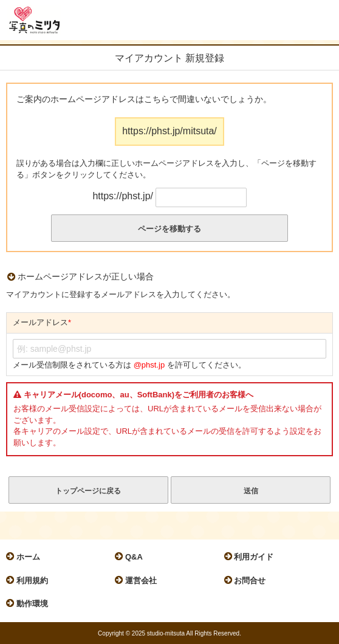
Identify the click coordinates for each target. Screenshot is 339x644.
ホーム (26, 557)
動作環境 (30, 603)
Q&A (132, 557)
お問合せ (248, 580)
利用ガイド (252, 557)
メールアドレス (42, 323)
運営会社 (139, 580)
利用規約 (30, 580)
